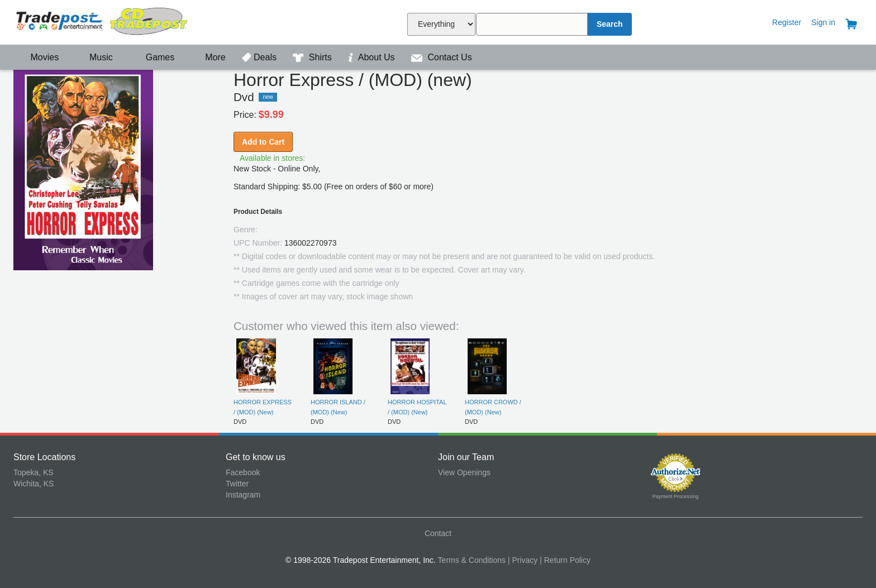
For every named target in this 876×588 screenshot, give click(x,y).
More (210, 57)
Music (96, 57)
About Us (373, 57)
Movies (37, 57)
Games (153, 57)
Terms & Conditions (472, 560)
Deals (260, 57)
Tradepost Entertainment (120, 21)
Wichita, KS (34, 484)
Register (787, 22)
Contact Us (442, 57)
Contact (438, 533)
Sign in (823, 22)
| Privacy (523, 560)
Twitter (237, 484)
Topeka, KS (34, 472)
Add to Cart (263, 142)
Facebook (243, 472)
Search (610, 24)
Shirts (313, 57)
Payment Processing (676, 496)
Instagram (243, 495)
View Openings (464, 472)
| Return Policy (565, 560)
